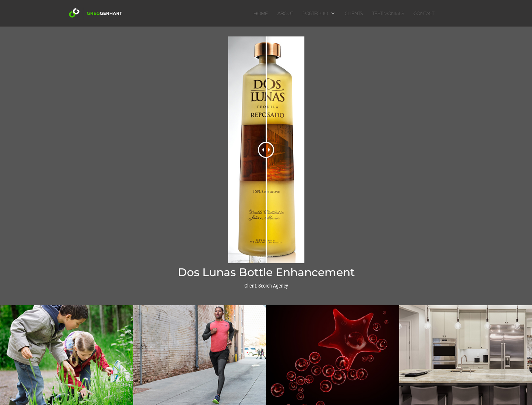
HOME (261, 13)
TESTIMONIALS (388, 13)
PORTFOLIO (315, 13)
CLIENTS (354, 13)
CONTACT (424, 13)
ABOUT (285, 13)
